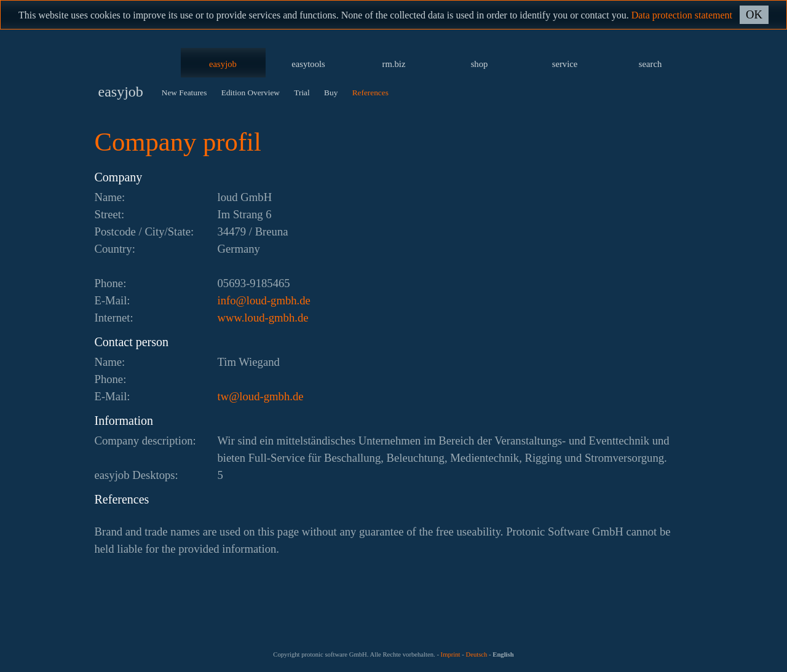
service (565, 64)
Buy (331, 93)
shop (480, 64)
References (370, 93)
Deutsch (476, 654)
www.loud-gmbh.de (263, 318)
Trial (302, 93)
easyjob (223, 64)
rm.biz (394, 64)
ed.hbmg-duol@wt (261, 396)
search (650, 64)
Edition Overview (251, 93)
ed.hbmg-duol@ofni (264, 300)
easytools (308, 64)
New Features (184, 93)
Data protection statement (682, 15)
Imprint (451, 654)
